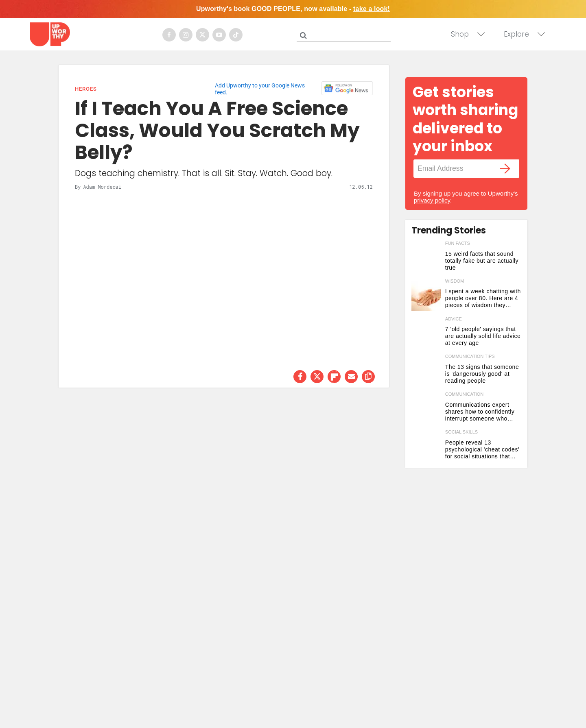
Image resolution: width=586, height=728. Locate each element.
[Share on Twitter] (317, 377)
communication (465, 394)
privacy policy (432, 200)
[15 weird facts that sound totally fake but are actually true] (426, 258)
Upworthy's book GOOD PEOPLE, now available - (293, 9)
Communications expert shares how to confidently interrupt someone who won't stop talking (480, 412)
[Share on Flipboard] (334, 377)
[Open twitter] (202, 35)
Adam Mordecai (102, 187)
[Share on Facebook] (300, 377)
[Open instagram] (186, 35)
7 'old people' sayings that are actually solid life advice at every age (483, 336)
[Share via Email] (351, 377)
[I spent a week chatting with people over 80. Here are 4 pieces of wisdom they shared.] (426, 296)
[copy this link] (368, 377)
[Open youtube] (219, 35)
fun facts (458, 243)
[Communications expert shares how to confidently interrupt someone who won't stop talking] (426, 409)
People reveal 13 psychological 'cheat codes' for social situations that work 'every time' (482, 450)
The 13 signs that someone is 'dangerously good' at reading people (482, 374)
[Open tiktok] (236, 35)
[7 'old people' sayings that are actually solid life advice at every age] (426, 334)
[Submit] (303, 35)
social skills (461, 432)
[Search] (345, 34)
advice (454, 319)
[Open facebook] (169, 35)
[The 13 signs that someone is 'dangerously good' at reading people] (426, 371)
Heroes (86, 89)
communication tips (470, 356)
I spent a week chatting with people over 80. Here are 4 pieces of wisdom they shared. (483, 298)
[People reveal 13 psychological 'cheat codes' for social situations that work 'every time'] (426, 447)
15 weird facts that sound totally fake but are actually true (482, 261)
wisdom (455, 281)
